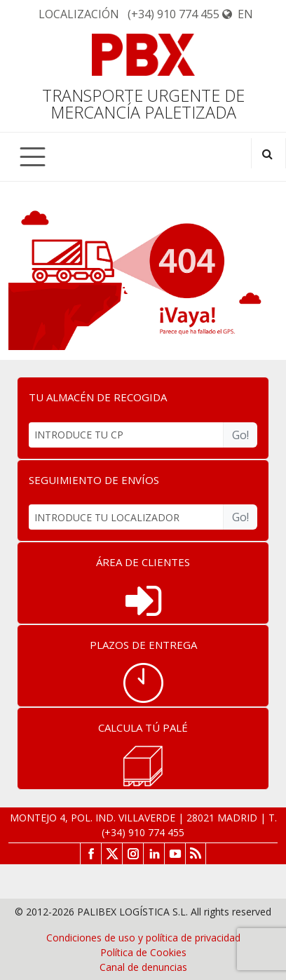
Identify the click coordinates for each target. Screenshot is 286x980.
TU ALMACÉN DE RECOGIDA (98, 397)
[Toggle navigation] (33, 157)
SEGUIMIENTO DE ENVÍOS (94, 480)
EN (238, 14)
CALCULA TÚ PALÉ (143, 727)
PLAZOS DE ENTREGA (143, 645)
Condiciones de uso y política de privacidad (143, 938)
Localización (79, 14)
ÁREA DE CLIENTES (143, 562)
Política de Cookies (143, 952)
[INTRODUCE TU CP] (126, 435)
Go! (240, 435)
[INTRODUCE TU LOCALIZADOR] (126, 517)
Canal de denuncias (143, 967)
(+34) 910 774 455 (173, 14)
